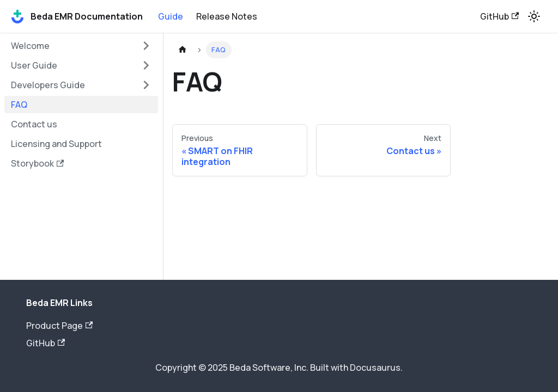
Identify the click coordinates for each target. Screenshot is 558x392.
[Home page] (183, 50)
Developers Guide (48, 85)
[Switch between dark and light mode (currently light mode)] (534, 16)
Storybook (37, 163)
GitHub (499, 16)
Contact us (34, 124)
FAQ (19, 105)
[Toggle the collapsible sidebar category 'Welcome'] (146, 46)
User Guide (34, 65)
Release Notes (227, 16)
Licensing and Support (56, 144)
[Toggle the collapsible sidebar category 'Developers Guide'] (146, 85)
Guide (171, 16)
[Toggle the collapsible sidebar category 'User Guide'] (146, 65)
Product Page (59, 326)
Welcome (30, 46)
